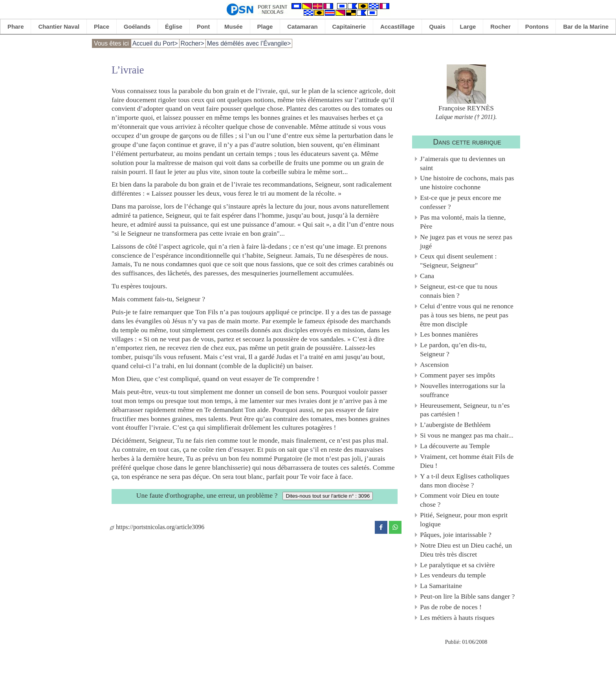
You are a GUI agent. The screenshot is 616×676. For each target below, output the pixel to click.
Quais (437, 27)
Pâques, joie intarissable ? (456, 535)
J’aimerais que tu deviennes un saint (463, 163)
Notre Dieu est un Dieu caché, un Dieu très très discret (466, 550)
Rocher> (192, 43)
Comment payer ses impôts (457, 375)
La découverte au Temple (455, 446)
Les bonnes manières (449, 334)
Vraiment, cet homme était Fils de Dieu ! (467, 461)
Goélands (137, 27)
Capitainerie (349, 27)
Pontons (537, 27)
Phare (16, 27)
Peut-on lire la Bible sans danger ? (467, 596)
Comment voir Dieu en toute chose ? (459, 500)
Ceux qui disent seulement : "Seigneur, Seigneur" (458, 261)
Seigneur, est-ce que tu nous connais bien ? (459, 291)
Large (468, 27)
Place (102, 27)
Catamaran (302, 27)
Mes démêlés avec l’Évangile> (249, 43)
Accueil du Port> (155, 43)
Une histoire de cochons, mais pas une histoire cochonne (467, 182)
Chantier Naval (59, 27)
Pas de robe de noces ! (451, 607)
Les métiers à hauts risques (457, 617)
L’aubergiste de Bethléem (455, 425)
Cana (427, 276)
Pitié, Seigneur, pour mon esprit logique (464, 519)
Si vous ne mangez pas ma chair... (467, 435)
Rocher (500, 27)
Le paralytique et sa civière (457, 565)
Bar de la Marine (586, 27)
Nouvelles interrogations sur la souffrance (462, 390)
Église (174, 27)
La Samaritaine (441, 586)
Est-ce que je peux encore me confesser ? (461, 202)
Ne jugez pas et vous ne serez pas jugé (466, 241)
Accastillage (397, 27)
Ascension (434, 365)
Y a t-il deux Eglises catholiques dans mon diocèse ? (465, 481)
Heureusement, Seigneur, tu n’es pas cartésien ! (465, 410)
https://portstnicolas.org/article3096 (157, 527)
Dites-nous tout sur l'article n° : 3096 (328, 496)
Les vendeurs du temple (453, 575)
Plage (265, 27)
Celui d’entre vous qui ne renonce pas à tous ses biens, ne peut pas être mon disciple (467, 315)
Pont (203, 27)
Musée (234, 27)
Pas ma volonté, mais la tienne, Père (463, 222)
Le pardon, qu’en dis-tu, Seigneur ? (453, 349)
